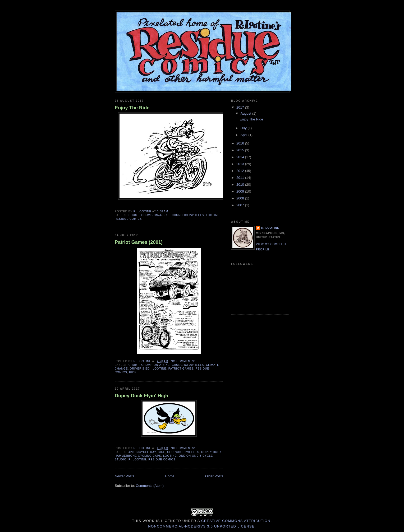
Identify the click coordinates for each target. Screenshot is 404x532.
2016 (241, 143)
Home (170, 476)
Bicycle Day (146, 452)
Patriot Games (181, 369)
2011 (241, 178)
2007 (241, 205)
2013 (241, 164)
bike (161, 452)
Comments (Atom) (150, 486)
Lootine (213, 215)
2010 (241, 185)
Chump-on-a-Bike (156, 215)
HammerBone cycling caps (138, 456)
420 (131, 452)
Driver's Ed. (140, 369)
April (245, 135)
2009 (241, 191)
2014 (241, 157)
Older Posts (214, 476)
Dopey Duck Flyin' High (141, 396)
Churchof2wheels (188, 215)
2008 (241, 198)
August (246, 113)
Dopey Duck (211, 452)
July (244, 128)
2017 (241, 107)
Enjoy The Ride (132, 108)
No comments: (183, 361)
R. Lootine (137, 459)
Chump (134, 215)
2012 (241, 171)
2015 (241, 150)
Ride (133, 372)
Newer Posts (125, 476)
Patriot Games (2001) (139, 242)
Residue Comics (128, 219)
